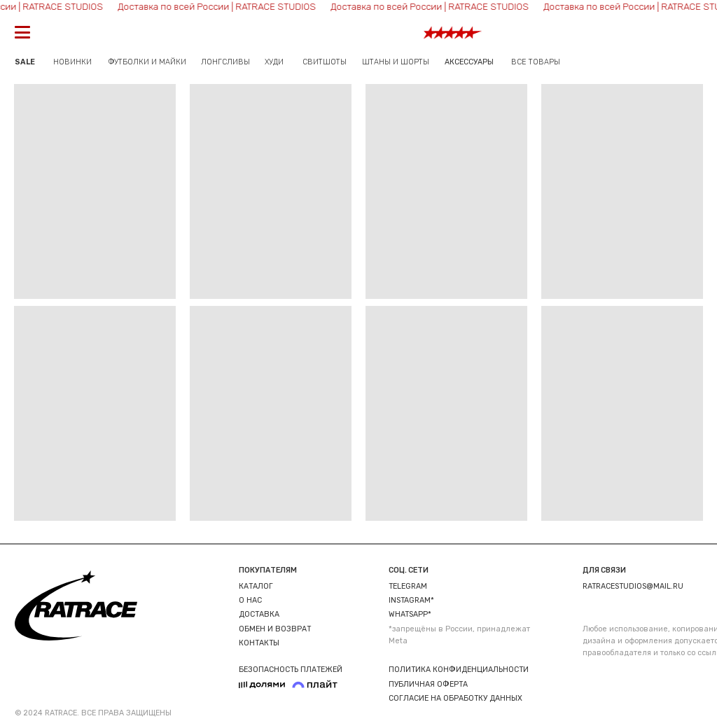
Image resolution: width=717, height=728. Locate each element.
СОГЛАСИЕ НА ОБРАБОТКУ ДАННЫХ (455, 698)
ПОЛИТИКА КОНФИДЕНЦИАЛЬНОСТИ (459, 670)
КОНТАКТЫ (259, 643)
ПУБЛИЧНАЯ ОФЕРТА (428, 684)
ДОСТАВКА (259, 614)
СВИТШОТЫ (325, 62)
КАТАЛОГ (256, 586)
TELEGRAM (408, 586)
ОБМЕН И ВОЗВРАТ (275, 629)
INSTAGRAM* (411, 600)
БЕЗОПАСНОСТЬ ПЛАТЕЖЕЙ (291, 670)
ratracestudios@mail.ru (633, 586)
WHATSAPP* (410, 614)
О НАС (250, 600)
